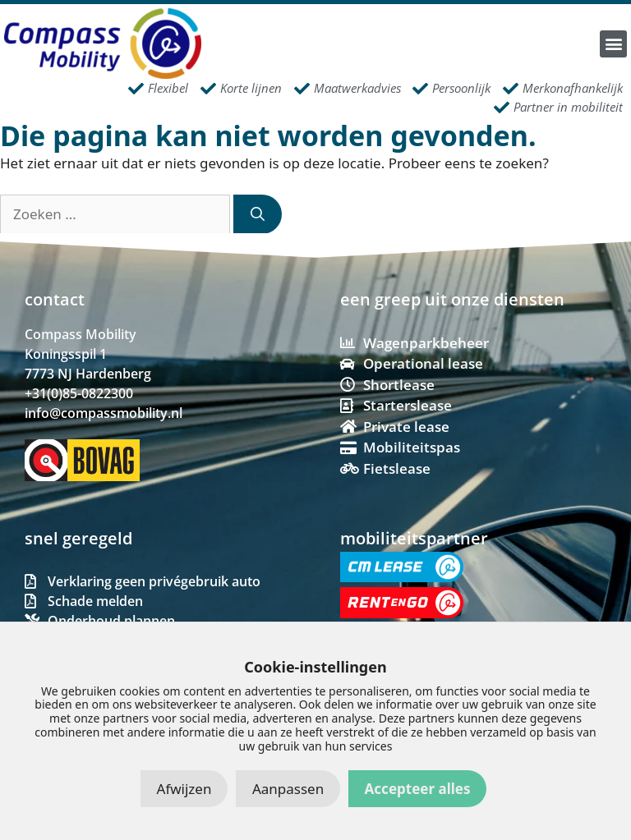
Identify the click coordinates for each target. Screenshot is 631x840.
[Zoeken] (258, 214)
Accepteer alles (418, 789)
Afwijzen (184, 789)
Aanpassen (288, 789)
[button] (613, 44)
